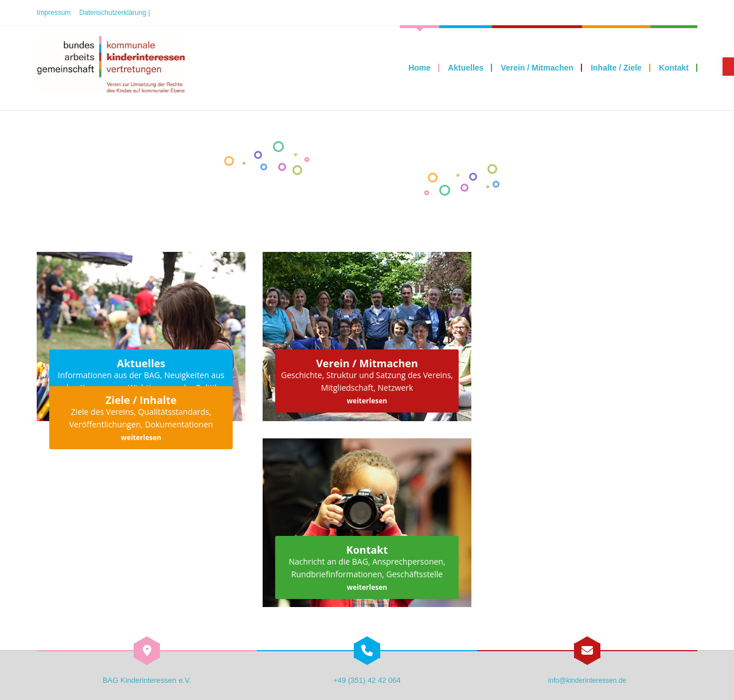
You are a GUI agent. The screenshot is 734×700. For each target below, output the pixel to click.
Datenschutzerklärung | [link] (114, 13)
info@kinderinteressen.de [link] (587, 680)
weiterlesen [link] (367, 401)
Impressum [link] (54, 13)
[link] (728, 67)
